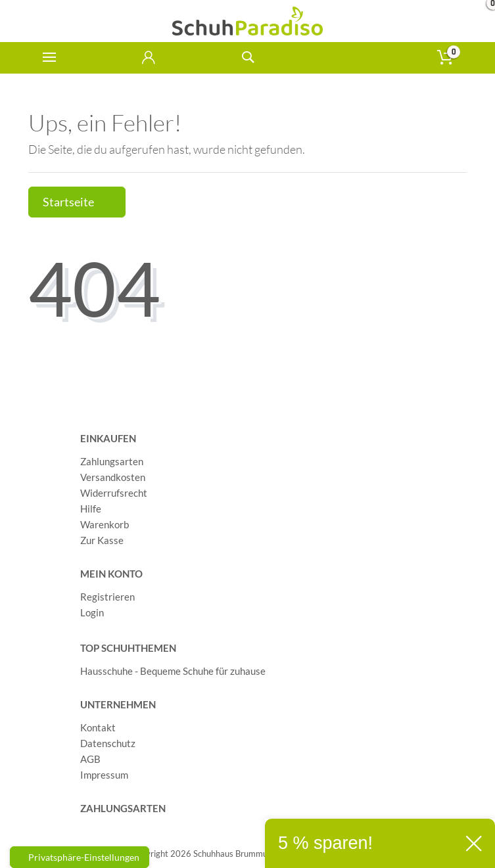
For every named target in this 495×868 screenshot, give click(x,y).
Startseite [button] (77, 202)
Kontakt (98, 727)
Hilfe (91, 509)
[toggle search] (247, 57)
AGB (90, 759)
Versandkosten (113, 477)
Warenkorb (105, 524)
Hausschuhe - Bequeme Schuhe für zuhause (173, 671)
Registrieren (107, 597)
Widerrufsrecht (114, 493)
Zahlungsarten (112, 461)
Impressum (104, 775)
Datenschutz (108, 743)
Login (92, 612)
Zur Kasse (102, 540)
